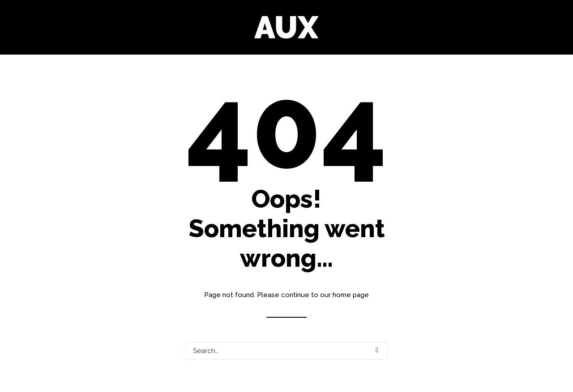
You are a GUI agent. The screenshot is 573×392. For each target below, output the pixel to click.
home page (351, 295)
